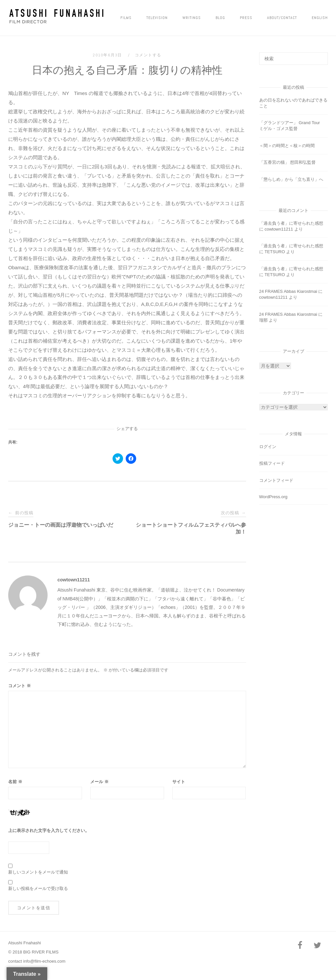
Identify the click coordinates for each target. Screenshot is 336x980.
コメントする (148, 55)
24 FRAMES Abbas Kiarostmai (288, 291)
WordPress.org (273, 497)
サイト (179, 782)
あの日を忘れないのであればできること (293, 103)
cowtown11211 (74, 580)
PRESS (246, 18)
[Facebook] (300, 946)
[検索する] (294, 59)
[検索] (320, 56)
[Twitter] (318, 946)
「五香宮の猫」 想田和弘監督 (288, 162)
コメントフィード (276, 480)
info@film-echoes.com (44, 961)
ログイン (268, 447)
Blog (220, 18)
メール (99, 782)
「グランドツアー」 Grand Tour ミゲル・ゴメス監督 (292, 126)
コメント (20, 686)
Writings (192, 18)
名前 (15, 782)
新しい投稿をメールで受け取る (38, 888)
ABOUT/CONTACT (282, 18)
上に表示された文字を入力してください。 (49, 830)
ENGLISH (320, 18)
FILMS (126, 18)
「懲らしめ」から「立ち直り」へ (291, 179)
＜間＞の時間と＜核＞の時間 (287, 146)
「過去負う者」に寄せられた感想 (291, 223)
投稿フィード (272, 463)
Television (157, 18)
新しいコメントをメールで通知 (38, 872)
